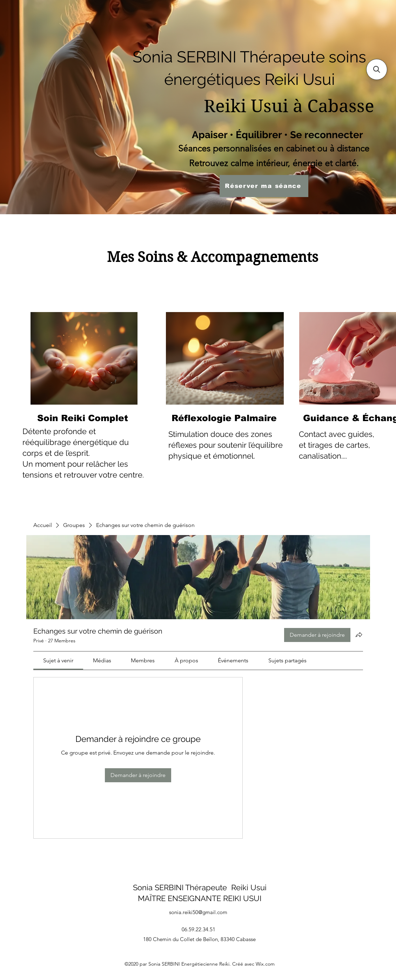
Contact (313, 434)
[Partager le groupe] (359, 635)
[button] (377, 69)
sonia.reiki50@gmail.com (198, 912)
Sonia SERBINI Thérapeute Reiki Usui (200, 887)
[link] (58, 660)
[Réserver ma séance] (264, 186)
